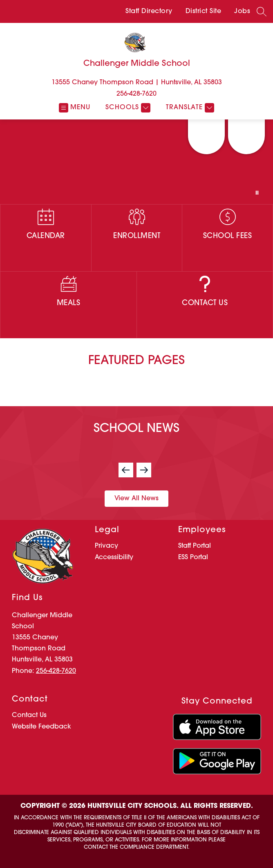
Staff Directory (149, 11)
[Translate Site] (189, 108)
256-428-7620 (136, 94)
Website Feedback (41, 727)
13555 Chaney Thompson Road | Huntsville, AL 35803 (137, 83)
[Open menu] (75, 108)
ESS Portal (193, 558)
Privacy (106, 546)
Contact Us (29, 715)
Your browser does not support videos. (136, 162)
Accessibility (114, 558)
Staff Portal (195, 546)
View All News (136, 499)
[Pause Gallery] (257, 193)
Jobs (242, 11)
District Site (204, 11)
